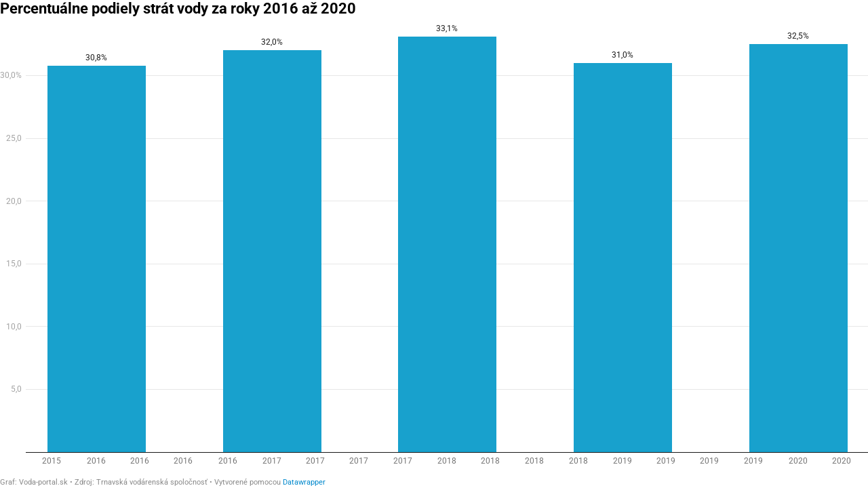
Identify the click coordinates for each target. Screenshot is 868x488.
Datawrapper (304, 482)
